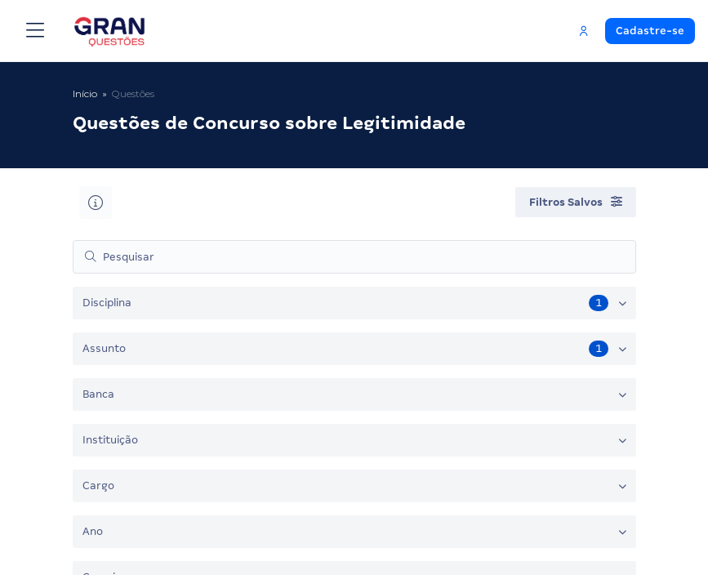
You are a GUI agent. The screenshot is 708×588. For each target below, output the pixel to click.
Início (85, 94)
